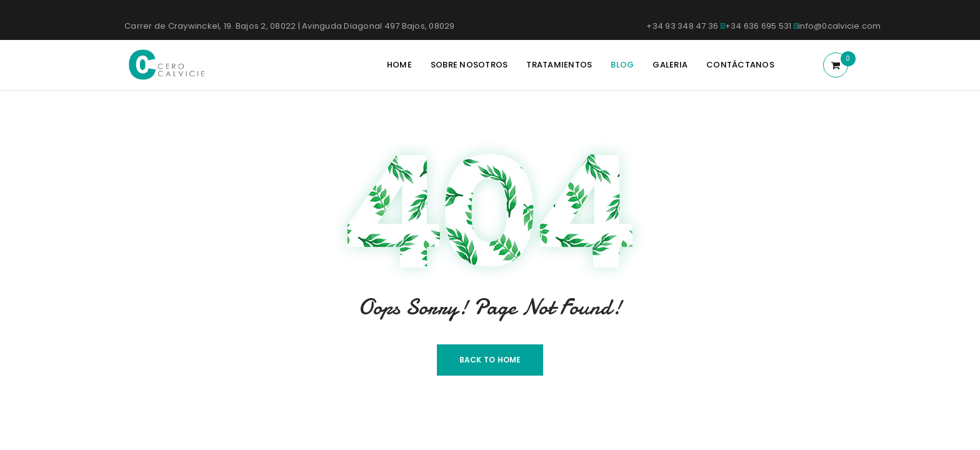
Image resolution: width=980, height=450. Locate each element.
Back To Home (490, 360)
